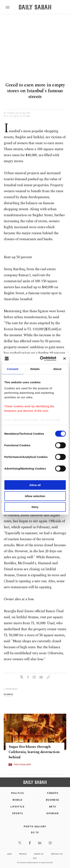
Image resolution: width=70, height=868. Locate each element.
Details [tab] (35, 369)
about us (39, 854)
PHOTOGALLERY (23, 764)
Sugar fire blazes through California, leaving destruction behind (34, 752)
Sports (17, 813)
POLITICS (18, 793)
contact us (57, 854)
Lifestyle (17, 807)
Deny (35, 507)
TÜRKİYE (52, 793)
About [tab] (57, 369)
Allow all (35, 485)
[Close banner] (64, 359)
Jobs (10, 854)
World (17, 800)
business (8, 694)
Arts (53, 807)
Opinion (52, 813)
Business (53, 800)
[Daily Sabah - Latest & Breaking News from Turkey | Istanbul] (35, 7)
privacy (23, 854)
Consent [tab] (13, 369)
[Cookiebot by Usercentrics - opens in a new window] (42, 359)
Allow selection (35, 496)
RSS (35, 858)
